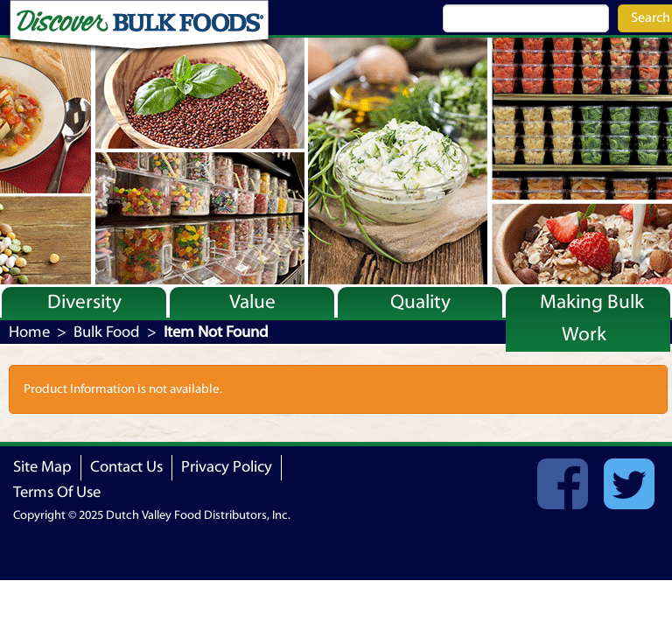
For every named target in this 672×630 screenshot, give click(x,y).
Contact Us (126, 467)
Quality (420, 302)
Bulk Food (107, 332)
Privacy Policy (227, 467)
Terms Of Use (57, 492)
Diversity (84, 302)
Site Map (42, 467)
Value (252, 302)
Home (29, 332)
